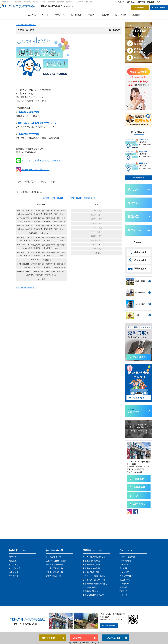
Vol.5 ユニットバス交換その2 (41, 260)
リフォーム (60, 15)
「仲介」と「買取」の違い (94, 576)
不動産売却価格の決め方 (93, 595)
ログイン (160, 2)
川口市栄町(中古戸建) (28, 134)
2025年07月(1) (97, 244)
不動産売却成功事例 (91, 561)
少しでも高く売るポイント (94, 580)
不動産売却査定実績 (91, 565)
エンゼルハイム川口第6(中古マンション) (38, 123)
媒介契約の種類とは (91, 587)
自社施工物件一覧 (53, 557)
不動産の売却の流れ (91, 572)
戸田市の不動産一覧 (54, 572)
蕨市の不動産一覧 (53, 576)
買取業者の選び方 (90, 591)
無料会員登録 (48, 638)
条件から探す (140, 252)
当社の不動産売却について (94, 557)
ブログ (91, 15)
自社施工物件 (76, 15)
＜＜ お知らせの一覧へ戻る (26, 25)
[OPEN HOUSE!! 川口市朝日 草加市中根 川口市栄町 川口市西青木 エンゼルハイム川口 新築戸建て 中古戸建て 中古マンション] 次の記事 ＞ (84, 198)
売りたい (45, 15)
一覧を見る (140, 178)
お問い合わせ (160, 8)
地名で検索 (14, 572)
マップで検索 (15, 568)
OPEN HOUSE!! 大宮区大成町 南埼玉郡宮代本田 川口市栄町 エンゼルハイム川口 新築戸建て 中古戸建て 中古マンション (42, 212)
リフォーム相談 (112, 638)
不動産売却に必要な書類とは (95, 584)
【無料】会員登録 (127, 557)
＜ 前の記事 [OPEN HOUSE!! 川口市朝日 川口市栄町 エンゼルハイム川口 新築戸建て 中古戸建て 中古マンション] (55, 198)
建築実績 (123, 587)
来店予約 (121, 2)
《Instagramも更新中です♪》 (33, 170)
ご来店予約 (124, 565)
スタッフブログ (126, 576)
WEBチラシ (139, 504)
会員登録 (141, 8)
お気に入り (131, 2)
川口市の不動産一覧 (54, 568)
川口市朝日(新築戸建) (28, 112)
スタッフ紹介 (121, 15)
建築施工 (133, 217)
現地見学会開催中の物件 (56, 561)
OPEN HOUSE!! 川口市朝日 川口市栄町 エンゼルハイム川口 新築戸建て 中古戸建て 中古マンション (42, 273)
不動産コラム (125, 580)
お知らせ (123, 595)
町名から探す (140, 260)
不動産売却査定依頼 (91, 568)
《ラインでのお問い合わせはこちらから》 (39, 160)
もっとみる (41, 279)
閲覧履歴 (151, 2)
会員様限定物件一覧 (54, 565)
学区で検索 (14, 576)
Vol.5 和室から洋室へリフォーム (41, 233)
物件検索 (141, 2)
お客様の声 (104, 15)
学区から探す (140, 269)
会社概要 (136, 15)
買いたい (32, 15)
